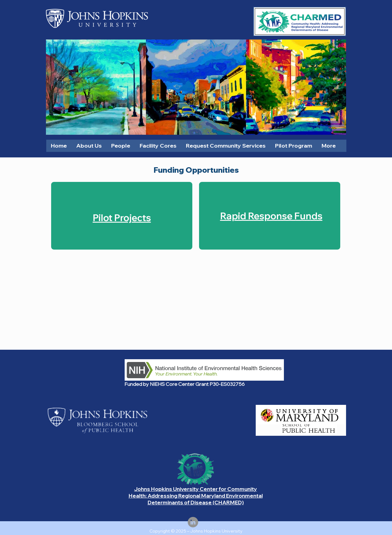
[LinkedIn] (193, 522)
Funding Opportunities (196, 170)
